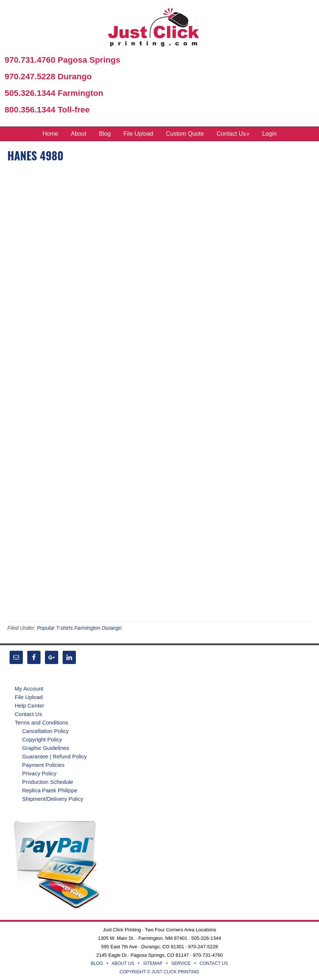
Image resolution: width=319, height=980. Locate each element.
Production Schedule (48, 782)
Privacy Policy (39, 773)
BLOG (97, 963)
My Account (29, 689)
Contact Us (28, 714)
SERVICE (181, 963)
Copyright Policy (42, 739)
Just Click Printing (159, 29)
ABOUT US (123, 963)
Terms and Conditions (41, 722)
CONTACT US (214, 963)
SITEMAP (153, 963)
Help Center (29, 706)
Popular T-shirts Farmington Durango (79, 628)
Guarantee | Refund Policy (55, 756)
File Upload (29, 697)
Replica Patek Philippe (50, 790)
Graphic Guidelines (46, 748)
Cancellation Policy (45, 731)
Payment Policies (43, 765)
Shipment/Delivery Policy (53, 799)
